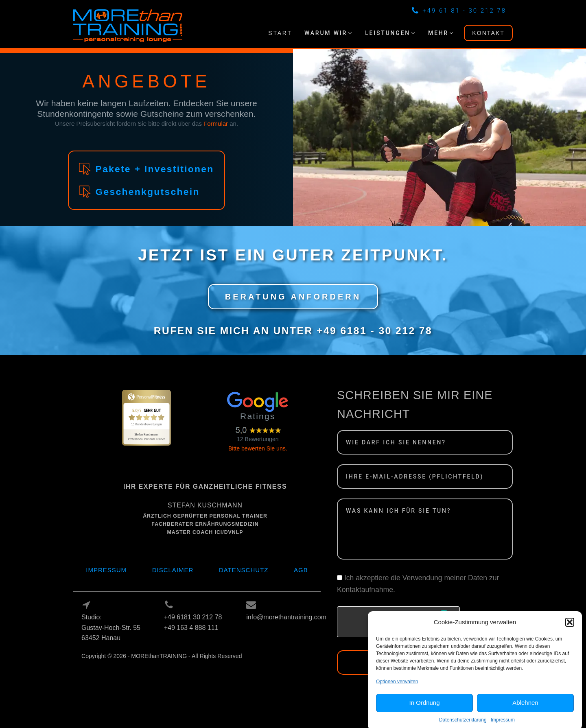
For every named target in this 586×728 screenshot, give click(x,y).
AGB (301, 570)
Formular (216, 124)
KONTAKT (488, 33)
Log (87, 667)
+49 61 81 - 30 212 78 (464, 11)
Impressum (106, 570)
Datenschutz (244, 570)
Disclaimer (173, 570)
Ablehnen (525, 709)
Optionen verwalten (397, 688)
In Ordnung (424, 709)
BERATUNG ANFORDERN (293, 297)
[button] (570, 629)
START (280, 33)
